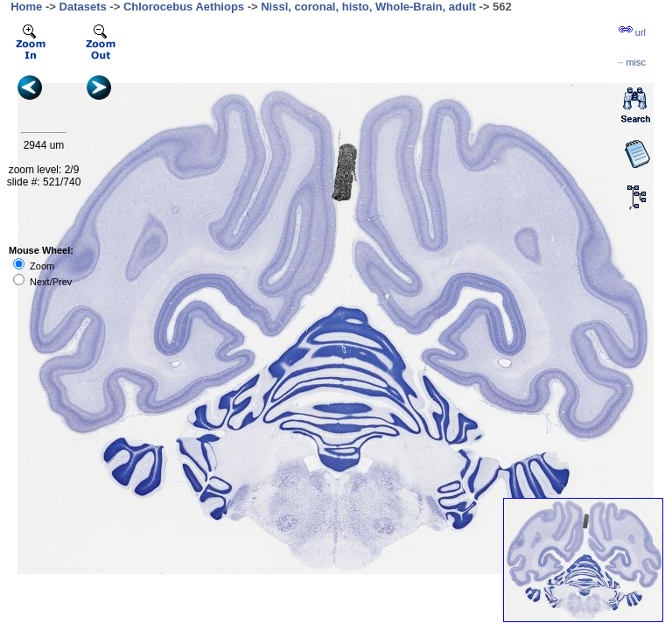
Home (26, 7)
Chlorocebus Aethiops (184, 7)
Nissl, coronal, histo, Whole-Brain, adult (368, 7)
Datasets (83, 7)
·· (632, 62)
